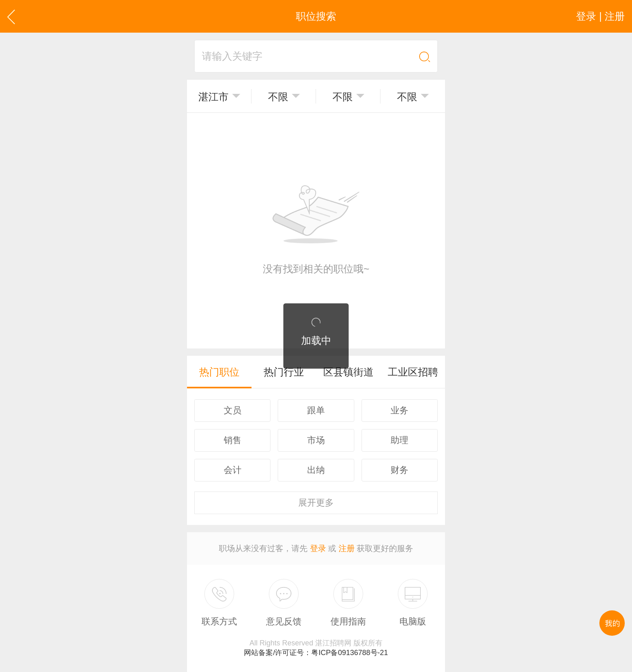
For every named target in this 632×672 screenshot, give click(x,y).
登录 (318, 548)
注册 (347, 548)
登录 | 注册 (600, 16)
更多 (316, 503)
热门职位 (219, 372)
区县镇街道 (348, 372)
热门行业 (284, 372)
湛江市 (213, 97)
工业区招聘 (413, 372)
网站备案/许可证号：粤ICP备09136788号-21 (316, 653)
